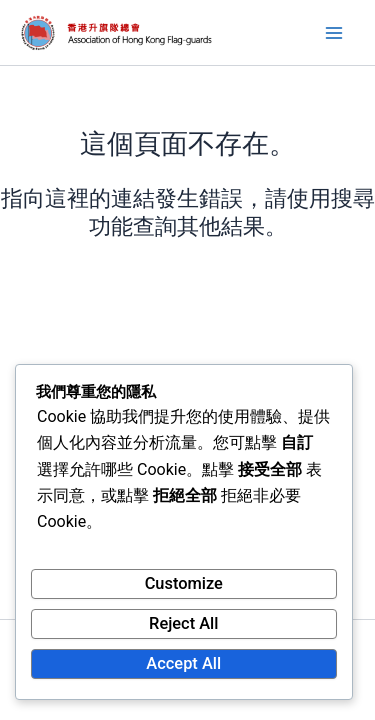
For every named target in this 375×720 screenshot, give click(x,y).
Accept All (183, 663)
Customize (184, 583)
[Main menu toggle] (334, 33)
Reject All (183, 623)
